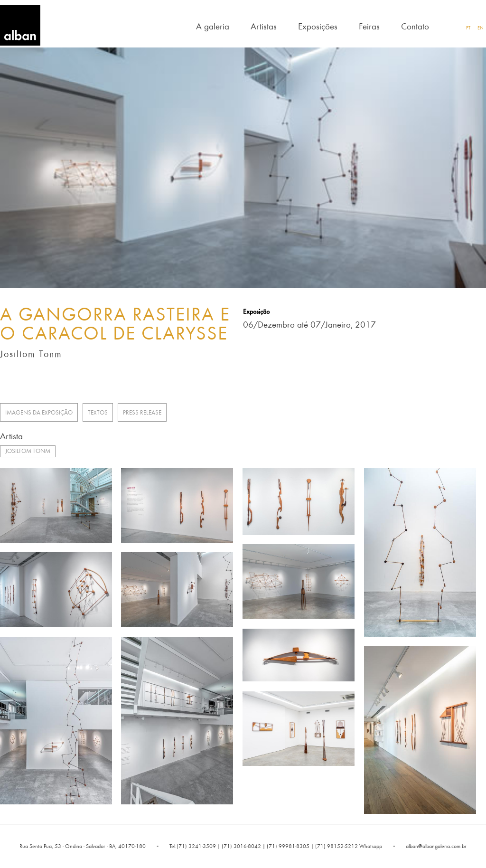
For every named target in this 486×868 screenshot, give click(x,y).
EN (481, 28)
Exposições (318, 26)
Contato (415, 26)
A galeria (213, 26)
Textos (98, 412)
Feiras (369, 26)
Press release (142, 412)
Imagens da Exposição (39, 412)
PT (468, 28)
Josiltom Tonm (28, 451)
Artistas (264, 26)
